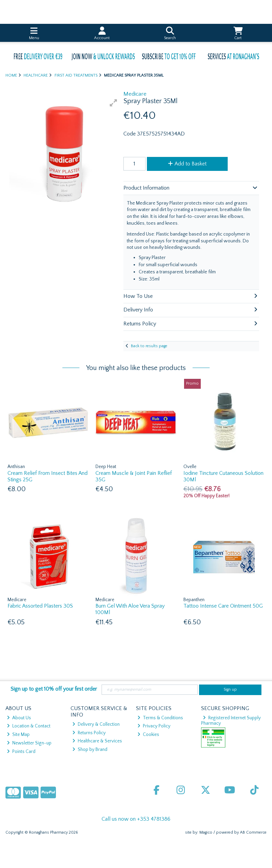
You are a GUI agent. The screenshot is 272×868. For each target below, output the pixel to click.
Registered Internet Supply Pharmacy (231, 721)
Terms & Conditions (160, 718)
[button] (114, 103)
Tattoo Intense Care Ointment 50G (223, 606)
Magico (206, 832)
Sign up (230, 689)
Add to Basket (187, 164)
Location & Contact (29, 726)
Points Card (21, 752)
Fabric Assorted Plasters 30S (40, 606)
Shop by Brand (90, 750)
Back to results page (149, 346)
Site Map (18, 735)
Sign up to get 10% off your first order (54, 689)
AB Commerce (253, 832)
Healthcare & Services (97, 741)
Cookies (148, 735)
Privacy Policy (154, 726)
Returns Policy (89, 733)
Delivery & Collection (96, 724)
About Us (19, 718)
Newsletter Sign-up (29, 743)
